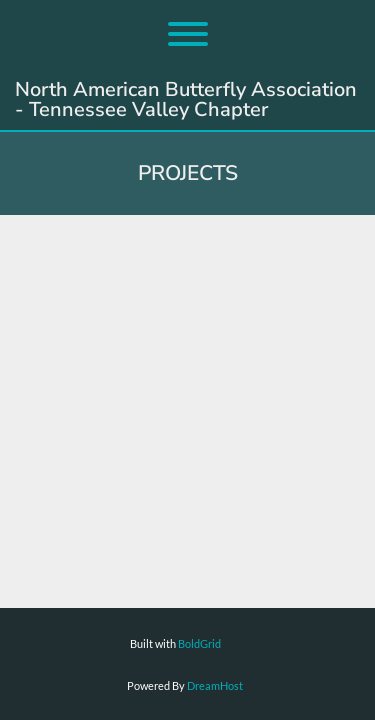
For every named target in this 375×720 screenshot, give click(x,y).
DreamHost (215, 685)
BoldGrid (199, 643)
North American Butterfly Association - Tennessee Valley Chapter (186, 100)
